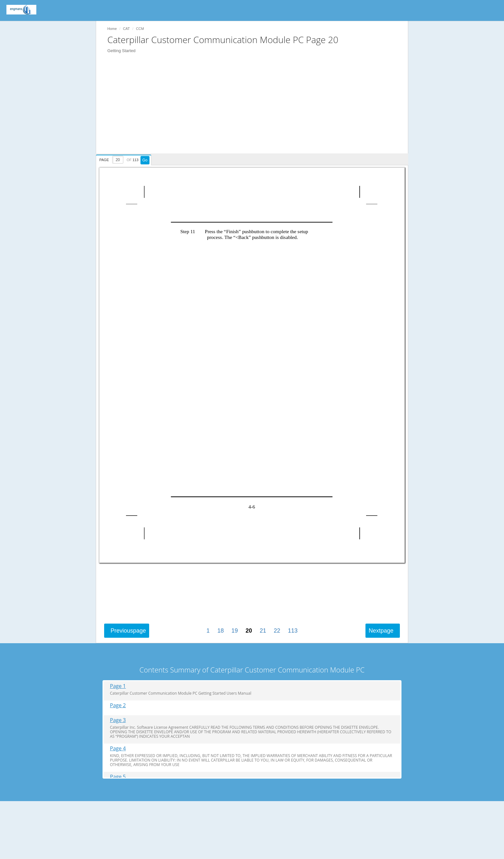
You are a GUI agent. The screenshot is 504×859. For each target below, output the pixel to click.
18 (221, 631)
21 (263, 631)
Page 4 (118, 749)
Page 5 (118, 777)
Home (112, 29)
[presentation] (124, 159)
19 (235, 631)
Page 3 (118, 720)
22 (277, 631)
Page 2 (118, 705)
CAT (126, 29)
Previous (128, 631)
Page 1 (118, 686)
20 (249, 631)
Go (145, 160)
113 (293, 631)
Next (381, 631)
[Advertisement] (255, 108)
